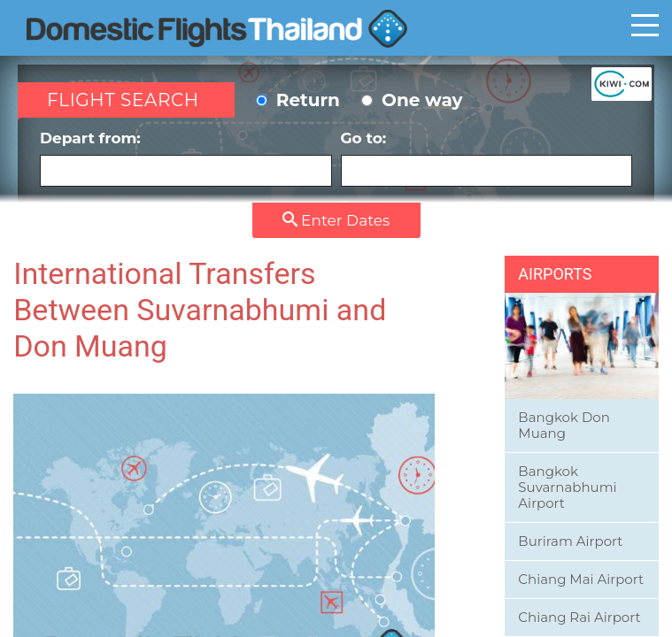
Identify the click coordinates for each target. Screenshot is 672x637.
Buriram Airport (570, 541)
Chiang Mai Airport (581, 579)
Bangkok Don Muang (564, 425)
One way (412, 100)
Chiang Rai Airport (579, 617)
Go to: (487, 158)
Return (298, 100)
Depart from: (186, 158)
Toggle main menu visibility (645, 25)
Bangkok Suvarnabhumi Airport (567, 487)
